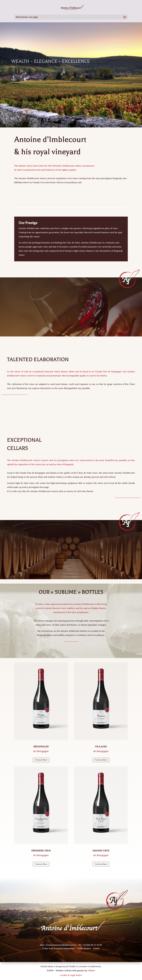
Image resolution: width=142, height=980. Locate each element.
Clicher (91, 970)
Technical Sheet (41, 760)
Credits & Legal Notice (71, 975)
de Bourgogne (41, 751)
